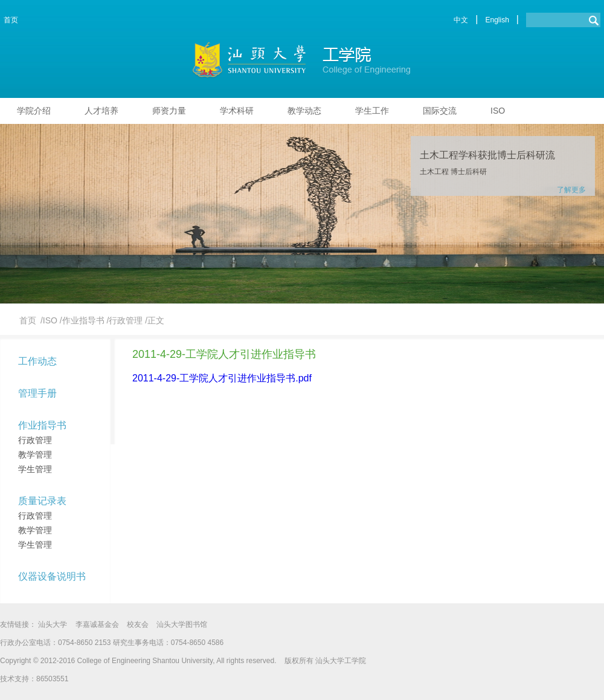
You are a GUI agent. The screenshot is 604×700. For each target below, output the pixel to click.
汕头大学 (53, 624)
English (497, 20)
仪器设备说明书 (52, 576)
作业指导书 (42, 425)
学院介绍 (34, 111)
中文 (461, 20)
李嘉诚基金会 (97, 624)
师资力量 (169, 111)
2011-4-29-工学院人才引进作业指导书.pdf (222, 378)
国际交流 (440, 111)
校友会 (138, 624)
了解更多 (571, 190)
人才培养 (101, 111)
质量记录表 (42, 501)
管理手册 (37, 393)
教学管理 (35, 455)
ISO (498, 111)
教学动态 (304, 111)
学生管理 (35, 469)
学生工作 (372, 111)
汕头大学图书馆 (182, 624)
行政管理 (35, 440)
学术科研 (237, 111)
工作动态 (37, 361)
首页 (11, 20)
